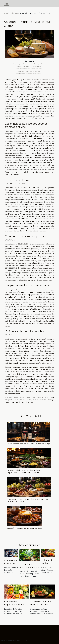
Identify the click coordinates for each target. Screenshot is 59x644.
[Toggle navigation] (7, 4)
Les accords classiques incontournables (29, 66)
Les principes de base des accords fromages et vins (29, 64)
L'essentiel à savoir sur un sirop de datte (25, 528)
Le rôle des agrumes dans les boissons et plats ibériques (41, 605)
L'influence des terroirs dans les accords (29, 73)
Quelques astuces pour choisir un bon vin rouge (29, 444)
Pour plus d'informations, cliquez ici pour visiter (23, 397)
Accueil (6, 13)
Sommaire (30, 61)
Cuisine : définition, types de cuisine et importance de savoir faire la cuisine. (24, 471)
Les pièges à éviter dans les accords (29, 71)
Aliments (14, 13)
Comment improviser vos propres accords (29, 69)
